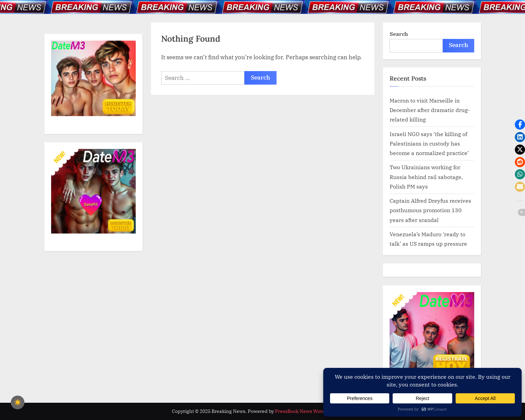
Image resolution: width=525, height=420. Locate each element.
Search (399, 34)
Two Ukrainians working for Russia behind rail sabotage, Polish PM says (426, 177)
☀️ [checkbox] (18, 402)
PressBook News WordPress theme (314, 411)
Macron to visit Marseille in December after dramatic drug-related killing (430, 110)
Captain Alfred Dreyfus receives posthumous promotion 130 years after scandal (430, 210)
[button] (520, 125)
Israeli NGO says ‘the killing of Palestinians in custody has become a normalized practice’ (429, 143)
